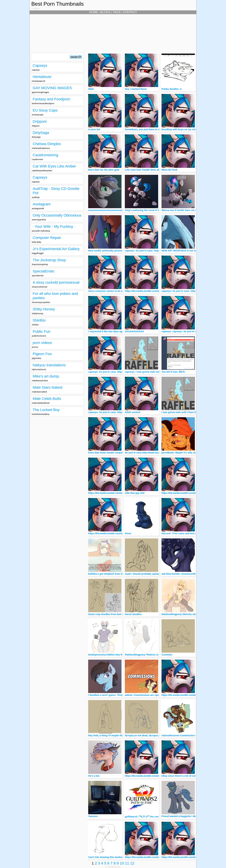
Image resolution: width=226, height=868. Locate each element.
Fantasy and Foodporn (51, 99)
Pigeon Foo (42, 354)
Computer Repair (47, 238)
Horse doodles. (133, 614)
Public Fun (41, 331)
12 (132, 863)
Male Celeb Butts (47, 399)
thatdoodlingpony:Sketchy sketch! (181, 614)
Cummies (167, 655)
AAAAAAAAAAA (134, 331)
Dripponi (40, 121)
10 (122, 863)
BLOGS (105, 12)
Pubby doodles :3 (171, 89)
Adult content (133, 412)
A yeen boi (94, 129)
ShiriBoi (39, 320)
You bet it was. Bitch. (173, 372)
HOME (94, 12)
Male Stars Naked (47, 387)
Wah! (91, 89)
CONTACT (130, 12)
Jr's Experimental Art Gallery (56, 249)
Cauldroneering (45, 155)
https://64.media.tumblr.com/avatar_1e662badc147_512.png (159, 291)
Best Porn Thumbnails (57, 4)
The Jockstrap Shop (49, 260)
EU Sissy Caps (45, 110)
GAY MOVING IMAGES (52, 88)
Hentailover (42, 77)
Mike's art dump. (46, 376)
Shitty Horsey (44, 309)
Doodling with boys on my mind (180, 129)
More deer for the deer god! (104, 170)
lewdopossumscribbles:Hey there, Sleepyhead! (115, 655)
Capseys (40, 66)
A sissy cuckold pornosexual (56, 282)
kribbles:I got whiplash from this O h (109, 574)
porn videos (42, 343)
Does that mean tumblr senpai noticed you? (113, 453)
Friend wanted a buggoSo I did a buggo (184, 816)
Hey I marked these (136, 89)
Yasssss (93, 816)
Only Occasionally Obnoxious (57, 215)
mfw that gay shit (135, 493)
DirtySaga (41, 133)
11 (127, 863)
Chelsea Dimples (47, 144)
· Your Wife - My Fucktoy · (54, 226)
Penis (128, 533)
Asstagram (42, 204)
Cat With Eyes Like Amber (54, 166)
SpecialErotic (44, 271)
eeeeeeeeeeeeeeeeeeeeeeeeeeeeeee (109, 210)
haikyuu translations (49, 365)
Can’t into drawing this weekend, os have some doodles (120, 857)
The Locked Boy (46, 410)
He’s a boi (94, 776)
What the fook (169, 170)
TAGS (117, 12)
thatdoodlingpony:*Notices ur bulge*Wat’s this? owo (155, 655)
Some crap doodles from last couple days (112, 614)
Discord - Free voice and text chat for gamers (187, 533)
